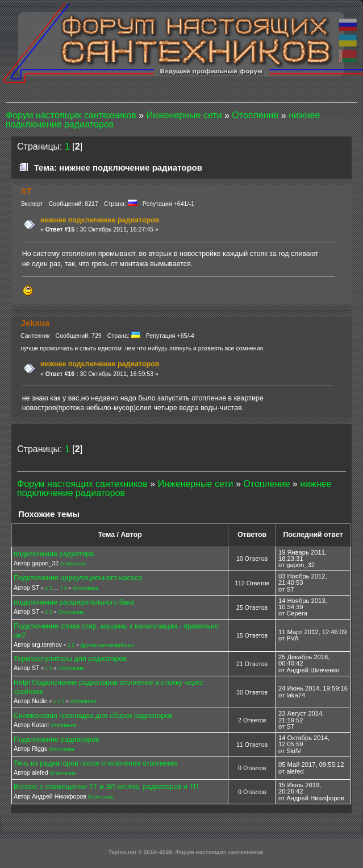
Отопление (73, 564)
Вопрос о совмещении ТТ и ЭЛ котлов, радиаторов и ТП (106, 787)
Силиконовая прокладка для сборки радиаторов (93, 716)
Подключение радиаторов (56, 739)
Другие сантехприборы (107, 645)
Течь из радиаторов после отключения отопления (95, 763)
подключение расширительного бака (74, 602)
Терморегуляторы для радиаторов (70, 659)
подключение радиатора (54, 554)
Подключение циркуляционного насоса (78, 578)
